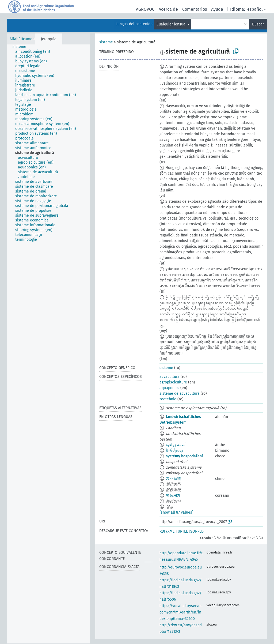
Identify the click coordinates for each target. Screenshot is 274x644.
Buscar (258, 24)
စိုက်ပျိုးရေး (174, 451)
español (255, 9)
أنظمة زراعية (176, 445)
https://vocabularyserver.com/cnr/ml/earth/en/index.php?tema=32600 (181, 612)
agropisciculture (173, 382)
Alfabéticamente (24, 39)
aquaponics (169, 388)
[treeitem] (22, 47)
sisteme (106, 42)
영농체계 (173, 496)
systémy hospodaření (184, 456)
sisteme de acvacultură (180, 393)
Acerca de (168, 9)
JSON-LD (196, 531)
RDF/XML (167, 531)
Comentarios (195, 9)
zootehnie (168, 399)
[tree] (48, 344)
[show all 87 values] (176, 512)
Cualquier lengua (172, 24)
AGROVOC (145, 9)
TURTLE (182, 531)
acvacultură (170, 377)
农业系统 (173, 479)
